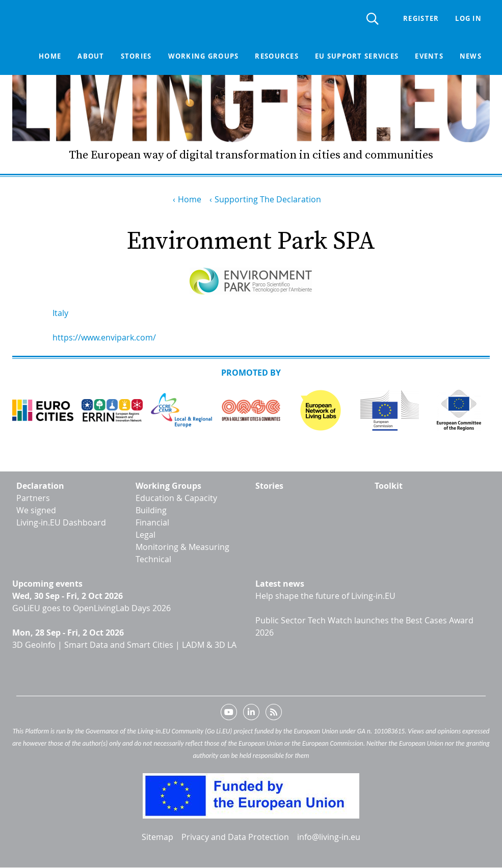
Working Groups (168, 486)
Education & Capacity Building (176, 504)
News (471, 56)
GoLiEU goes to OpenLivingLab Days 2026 (91, 608)
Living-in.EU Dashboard (61, 522)
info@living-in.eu (329, 837)
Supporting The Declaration (268, 199)
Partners (33, 498)
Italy (60, 313)
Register (421, 18)
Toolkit (389, 486)
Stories (136, 56)
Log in (468, 18)
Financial (152, 522)
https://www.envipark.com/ (104, 337)
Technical (153, 559)
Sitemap (157, 837)
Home (50, 56)
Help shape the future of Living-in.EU (325, 596)
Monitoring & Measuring (182, 547)
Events (429, 56)
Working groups (203, 56)
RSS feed (274, 714)
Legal (146, 535)
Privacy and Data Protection (235, 837)
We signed (36, 510)
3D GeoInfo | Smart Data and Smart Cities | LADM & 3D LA (124, 645)
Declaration (40, 486)
